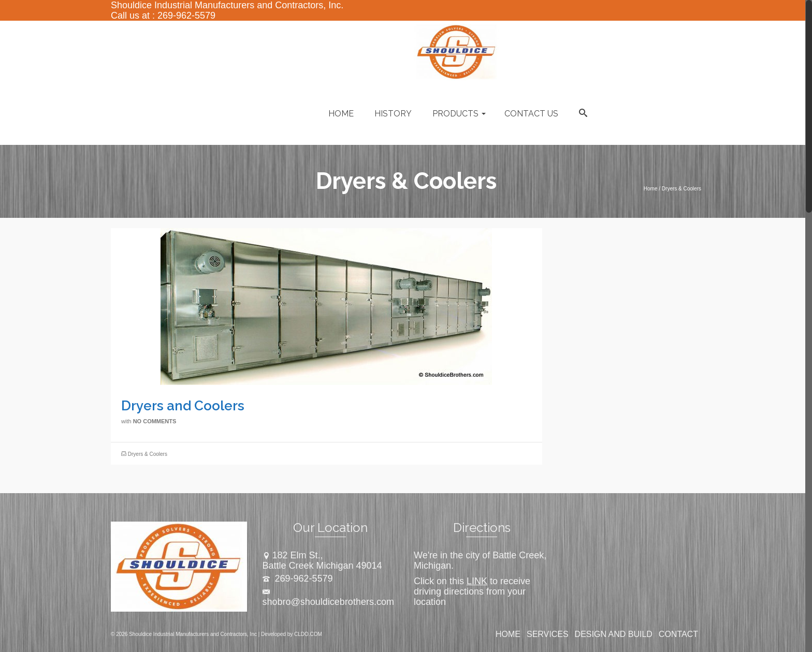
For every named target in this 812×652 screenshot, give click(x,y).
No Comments (155, 421)
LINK (477, 581)
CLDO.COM (308, 634)
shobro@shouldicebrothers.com (328, 598)
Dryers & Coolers (148, 454)
